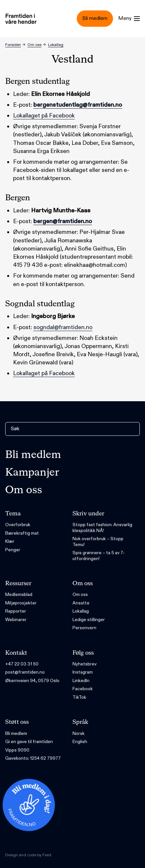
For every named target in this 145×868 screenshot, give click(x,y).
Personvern (84, 628)
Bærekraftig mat (22, 533)
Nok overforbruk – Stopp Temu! (98, 542)
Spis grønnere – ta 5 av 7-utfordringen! (99, 556)
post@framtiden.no (25, 672)
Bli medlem (33, 455)
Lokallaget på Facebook (44, 116)
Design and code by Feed (28, 855)
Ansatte (81, 603)
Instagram (83, 672)
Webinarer (16, 620)
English (80, 742)
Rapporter (16, 611)
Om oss (34, 45)
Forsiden (13, 45)
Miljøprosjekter (21, 603)
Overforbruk (18, 525)
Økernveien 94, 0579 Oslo (32, 681)
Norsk (79, 733)
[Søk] (72, 429)
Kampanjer (32, 473)
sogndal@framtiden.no (63, 327)
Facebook (83, 689)
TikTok (79, 697)
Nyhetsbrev (85, 664)
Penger (13, 550)
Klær (10, 541)
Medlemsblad (19, 594)
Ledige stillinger (89, 620)
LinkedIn (81, 681)
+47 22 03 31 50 (22, 664)
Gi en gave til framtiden (29, 742)
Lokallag (56, 45)
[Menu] (129, 19)
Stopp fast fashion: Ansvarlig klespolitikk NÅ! (102, 528)
